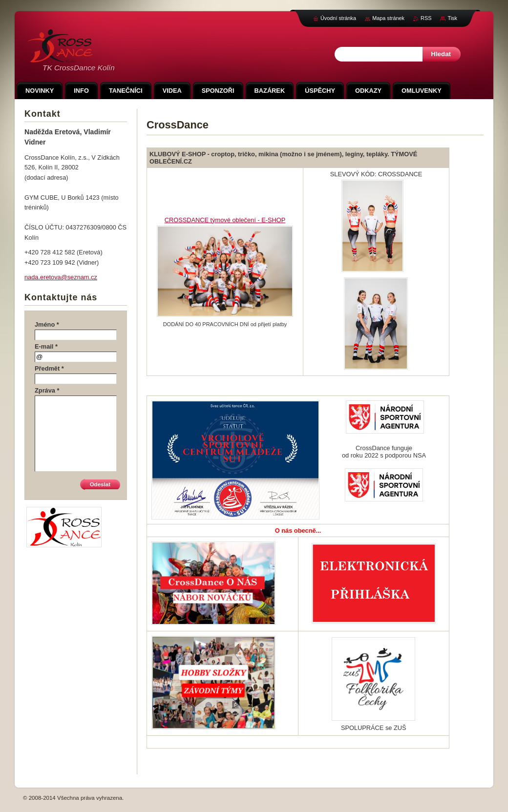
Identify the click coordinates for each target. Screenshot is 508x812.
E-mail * (46, 346)
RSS (426, 18)
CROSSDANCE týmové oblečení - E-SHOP (225, 220)
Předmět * (49, 368)
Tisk (452, 18)
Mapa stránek (388, 18)
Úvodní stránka (338, 18)
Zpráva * (47, 390)
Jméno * (47, 324)
